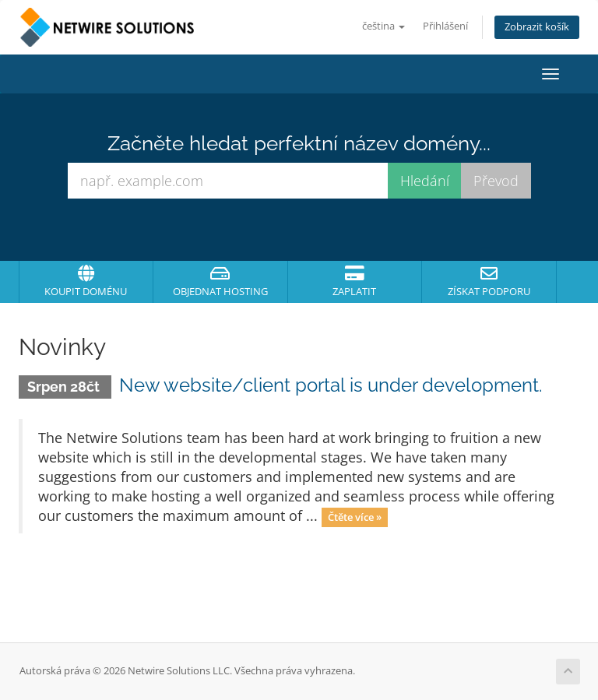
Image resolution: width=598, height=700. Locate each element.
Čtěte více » (355, 517)
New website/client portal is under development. (331, 385)
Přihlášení (445, 26)
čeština (383, 26)
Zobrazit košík (537, 27)
